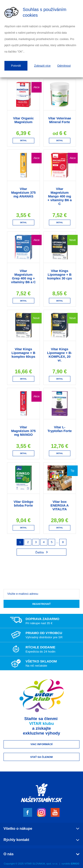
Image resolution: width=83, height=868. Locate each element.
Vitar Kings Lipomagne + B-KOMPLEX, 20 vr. (60, 355)
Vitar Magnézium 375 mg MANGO (23, 431)
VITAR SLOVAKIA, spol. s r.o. (41, 864)
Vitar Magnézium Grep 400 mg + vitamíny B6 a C (23, 276)
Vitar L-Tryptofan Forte (60, 429)
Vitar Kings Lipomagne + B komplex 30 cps (60, 274)
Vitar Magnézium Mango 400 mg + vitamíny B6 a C (60, 196)
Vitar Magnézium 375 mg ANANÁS (23, 192)
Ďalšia (42, 552)
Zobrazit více (42, 66)
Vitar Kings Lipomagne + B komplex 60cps (23, 353)
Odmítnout (64, 66)
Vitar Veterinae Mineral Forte (60, 120)
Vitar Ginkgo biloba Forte (23, 503)
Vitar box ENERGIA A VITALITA (60, 505)
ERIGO (75, 864)
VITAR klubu (42, 723)
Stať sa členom (41, 757)
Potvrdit (16, 66)
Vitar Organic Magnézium (23, 120)
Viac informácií (41, 744)
